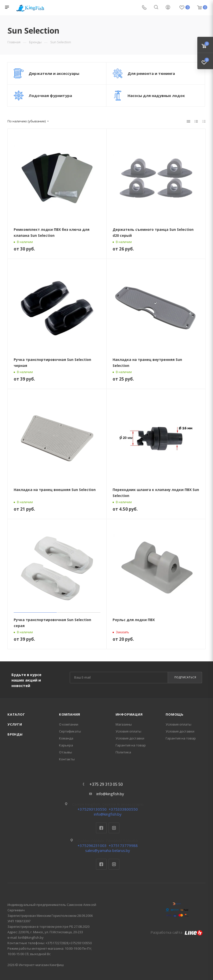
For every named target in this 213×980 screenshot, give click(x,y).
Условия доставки (130, 738)
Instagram (114, 828)
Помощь (175, 714)
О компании (69, 724)
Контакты (67, 759)
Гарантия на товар (131, 745)
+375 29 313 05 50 (106, 784)
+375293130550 (92, 809)
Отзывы (66, 752)
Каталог (16, 714)
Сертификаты (70, 731)
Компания (70, 714)
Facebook (101, 828)
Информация (129, 714)
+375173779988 (123, 845)
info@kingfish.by (110, 794)
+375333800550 (123, 809)
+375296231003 (92, 845)
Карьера (66, 745)
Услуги (15, 724)
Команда (66, 738)
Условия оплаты (128, 731)
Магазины (124, 724)
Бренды (15, 734)
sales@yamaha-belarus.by (108, 850)
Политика (123, 752)
